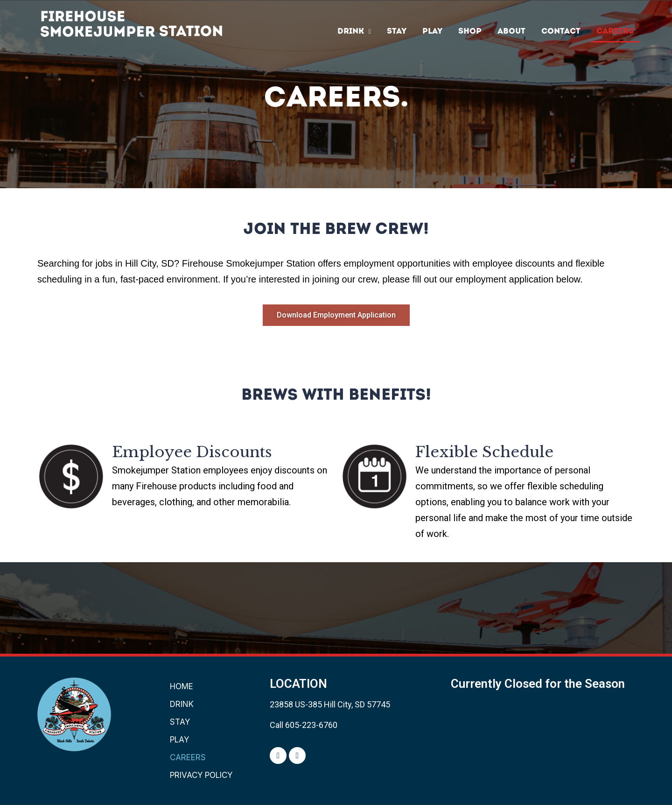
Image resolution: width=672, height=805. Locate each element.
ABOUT (511, 32)
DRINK (354, 32)
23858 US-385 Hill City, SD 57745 (330, 704)
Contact (561, 32)
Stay (397, 32)
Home (182, 686)
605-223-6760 (311, 725)
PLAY (432, 32)
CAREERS (615, 32)
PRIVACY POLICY (201, 775)
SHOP (470, 32)
